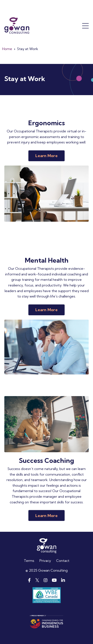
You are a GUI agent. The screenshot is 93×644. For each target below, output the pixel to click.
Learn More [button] (46, 156)
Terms (29, 561)
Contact (63, 561)
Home (7, 49)
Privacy (45, 561)
